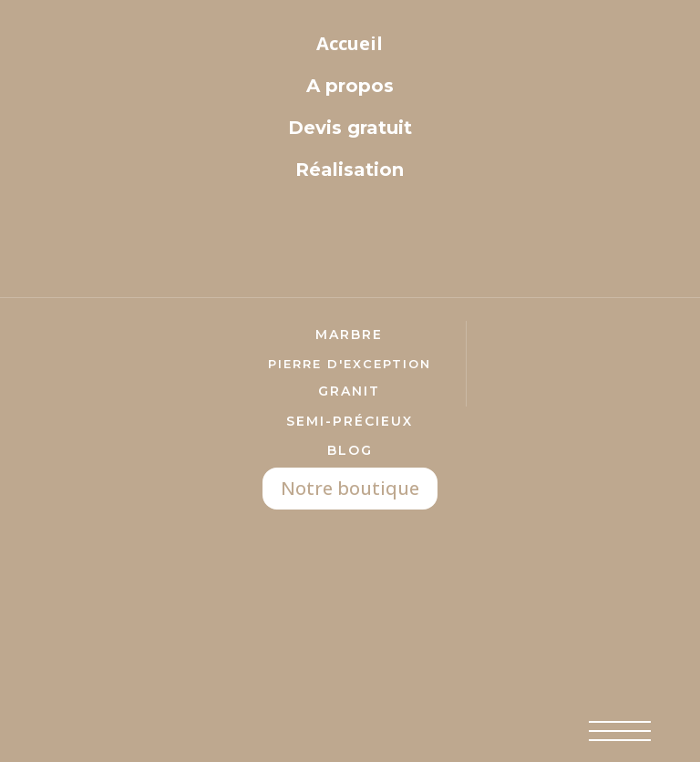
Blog (350, 450)
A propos (350, 86)
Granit (349, 391)
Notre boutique (350, 488)
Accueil (350, 43)
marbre (349, 335)
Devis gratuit (350, 128)
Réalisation (350, 170)
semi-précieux (350, 421)
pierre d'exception (350, 364)
